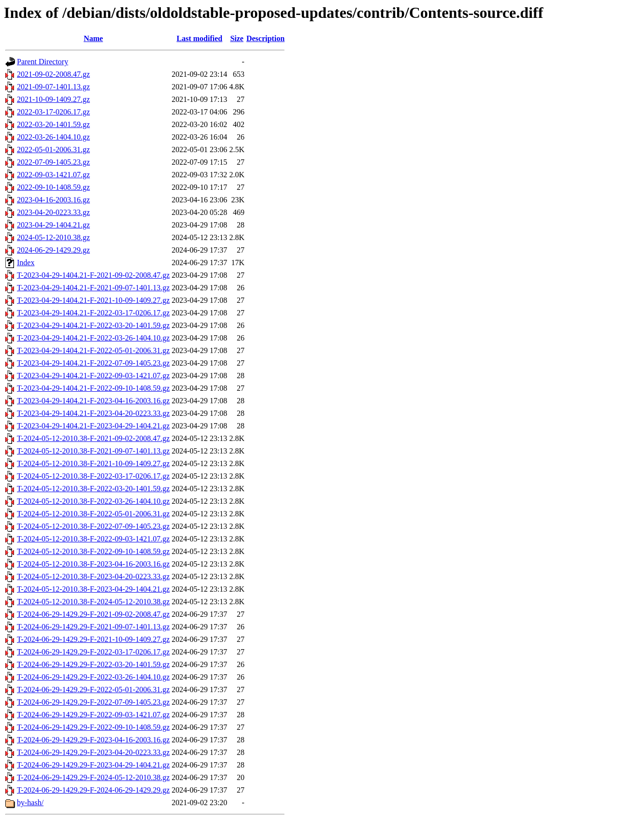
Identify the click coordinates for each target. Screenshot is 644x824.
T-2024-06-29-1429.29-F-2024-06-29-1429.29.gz (93, 790)
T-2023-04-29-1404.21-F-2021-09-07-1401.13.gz (93, 288)
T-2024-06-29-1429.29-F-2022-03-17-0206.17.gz (93, 652)
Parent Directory (43, 62)
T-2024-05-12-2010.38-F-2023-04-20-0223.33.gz (93, 576)
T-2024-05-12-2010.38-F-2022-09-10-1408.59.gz (93, 551)
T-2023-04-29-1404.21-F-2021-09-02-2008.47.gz (93, 275)
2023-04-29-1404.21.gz (53, 225)
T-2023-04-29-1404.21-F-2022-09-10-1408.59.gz (93, 388)
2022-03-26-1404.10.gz (53, 137)
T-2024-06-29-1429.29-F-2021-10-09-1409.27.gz (93, 639)
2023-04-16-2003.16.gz (53, 200)
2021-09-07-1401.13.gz (53, 87)
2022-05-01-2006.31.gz (53, 149)
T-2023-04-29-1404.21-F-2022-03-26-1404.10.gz (93, 338)
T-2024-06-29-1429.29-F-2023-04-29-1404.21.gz (93, 765)
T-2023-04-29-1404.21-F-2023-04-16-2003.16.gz (93, 401)
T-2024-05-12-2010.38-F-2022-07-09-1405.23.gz (93, 526)
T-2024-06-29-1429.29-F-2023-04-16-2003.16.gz (93, 740)
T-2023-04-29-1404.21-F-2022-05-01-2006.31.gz (93, 350)
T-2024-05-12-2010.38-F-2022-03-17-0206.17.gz (93, 476)
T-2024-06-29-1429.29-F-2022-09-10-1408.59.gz (93, 727)
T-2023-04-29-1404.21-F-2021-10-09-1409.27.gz (93, 300)
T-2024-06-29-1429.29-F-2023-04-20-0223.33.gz (93, 752)
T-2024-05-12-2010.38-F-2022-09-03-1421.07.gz (93, 539)
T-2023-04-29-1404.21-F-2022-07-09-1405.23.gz (93, 363)
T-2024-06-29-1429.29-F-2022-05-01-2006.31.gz (93, 689)
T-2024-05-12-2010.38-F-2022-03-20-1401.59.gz (93, 489)
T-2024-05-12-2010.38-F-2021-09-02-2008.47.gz (93, 438)
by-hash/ (30, 803)
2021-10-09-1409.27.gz (53, 99)
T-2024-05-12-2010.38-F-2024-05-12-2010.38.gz (93, 602)
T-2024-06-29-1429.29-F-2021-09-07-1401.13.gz (93, 627)
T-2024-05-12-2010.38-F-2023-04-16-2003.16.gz (93, 564)
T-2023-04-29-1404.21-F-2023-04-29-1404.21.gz (93, 426)
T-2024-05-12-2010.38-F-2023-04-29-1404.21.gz (93, 589)
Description (265, 38)
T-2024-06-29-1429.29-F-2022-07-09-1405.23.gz (93, 702)
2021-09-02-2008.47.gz (53, 74)
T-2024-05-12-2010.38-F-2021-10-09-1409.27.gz (93, 463)
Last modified (199, 38)
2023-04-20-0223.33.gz (53, 212)
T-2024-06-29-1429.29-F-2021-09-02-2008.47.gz (93, 614)
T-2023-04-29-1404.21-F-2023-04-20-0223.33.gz (93, 413)
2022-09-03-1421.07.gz (53, 175)
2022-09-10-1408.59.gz (53, 187)
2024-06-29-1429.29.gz (53, 250)
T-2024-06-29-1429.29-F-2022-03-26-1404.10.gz (93, 677)
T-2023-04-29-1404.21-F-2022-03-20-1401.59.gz (93, 325)
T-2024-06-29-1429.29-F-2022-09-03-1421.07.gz (93, 715)
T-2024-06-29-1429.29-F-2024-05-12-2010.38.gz (93, 777)
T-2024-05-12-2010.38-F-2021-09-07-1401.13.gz (93, 451)
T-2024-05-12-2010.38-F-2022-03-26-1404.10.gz (93, 501)
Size (237, 38)
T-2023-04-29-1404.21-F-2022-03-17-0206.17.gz (93, 313)
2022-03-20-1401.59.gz (53, 124)
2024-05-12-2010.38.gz (53, 237)
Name (93, 38)
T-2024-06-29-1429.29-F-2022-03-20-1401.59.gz (93, 664)
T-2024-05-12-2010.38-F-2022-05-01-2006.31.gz (93, 514)
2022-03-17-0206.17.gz (53, 112)
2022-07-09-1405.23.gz (53, 162)
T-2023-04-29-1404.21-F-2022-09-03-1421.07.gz (93, 376)
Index (26, 263)
